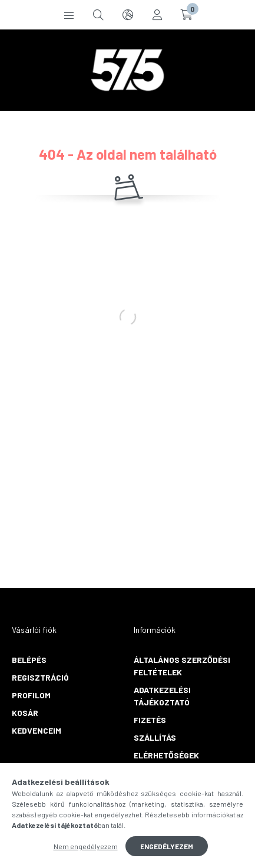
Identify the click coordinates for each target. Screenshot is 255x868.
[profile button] (157, 15)
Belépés (29, 660)
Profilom (31, 695)
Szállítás (155, 737)
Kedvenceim (37, 730)
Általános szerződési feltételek (182, 666)
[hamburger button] (69, 15)
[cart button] (187, 15)
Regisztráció (40, 677)
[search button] (98, 15)
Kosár (25, 713)
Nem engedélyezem (86, 846)
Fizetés (150, 720)
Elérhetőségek (166, 755)
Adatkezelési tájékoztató (162, 696)
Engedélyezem (167, 846)
